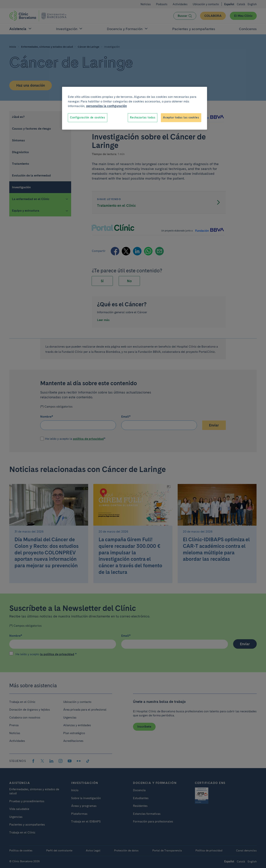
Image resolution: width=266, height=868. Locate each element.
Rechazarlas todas (143, 117)
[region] (135, 108)
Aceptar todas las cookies (181, 117)
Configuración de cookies (88, 117)
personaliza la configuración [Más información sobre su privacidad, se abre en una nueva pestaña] (107, 106)
